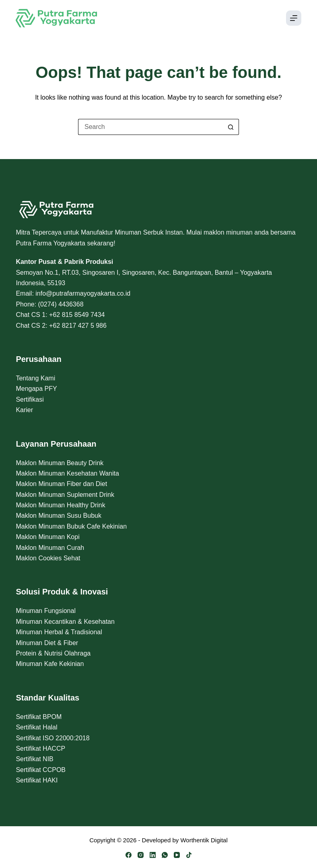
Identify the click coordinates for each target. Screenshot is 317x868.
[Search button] (231, 127)
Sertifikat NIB (34, 759)
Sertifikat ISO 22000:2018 (52, 738)
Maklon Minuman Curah (50, 548)
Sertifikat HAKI (37, 780)
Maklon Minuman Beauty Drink (60, 463)
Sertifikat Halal (36, 727)
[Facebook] (129, 855)
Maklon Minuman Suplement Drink (65, 495)
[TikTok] (189, 855)
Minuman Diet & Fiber (47, 643)
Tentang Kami (35, 378)
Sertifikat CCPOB (41, 770)
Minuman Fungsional (46, 611)
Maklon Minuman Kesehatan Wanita (67, 473)
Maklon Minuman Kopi (47, 537)
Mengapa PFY (36, 389)
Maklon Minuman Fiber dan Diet (61, 484)
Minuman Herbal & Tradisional (59, 632)
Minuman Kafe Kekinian (50, 664)
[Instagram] (141, 855)
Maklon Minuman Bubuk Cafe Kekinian (71, 526)
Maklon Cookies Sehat (48, 558)
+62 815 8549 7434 (77, 315)
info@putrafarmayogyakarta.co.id (83, 293)
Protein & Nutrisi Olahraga (53, 653)
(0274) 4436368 (61, 304)
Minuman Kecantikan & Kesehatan (65, 622)
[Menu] (294, 18)
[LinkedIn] (153, 855)
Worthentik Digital (204, 840)
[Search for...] (150, 127)
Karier (24, 410)
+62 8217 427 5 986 (78, 326)
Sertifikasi (30, 399)
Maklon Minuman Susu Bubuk (59, 516)
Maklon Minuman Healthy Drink (60, 505)
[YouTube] (177, 855)
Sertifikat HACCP (40, 749)
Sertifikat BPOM (39, 717)
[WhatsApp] (165, 855)
